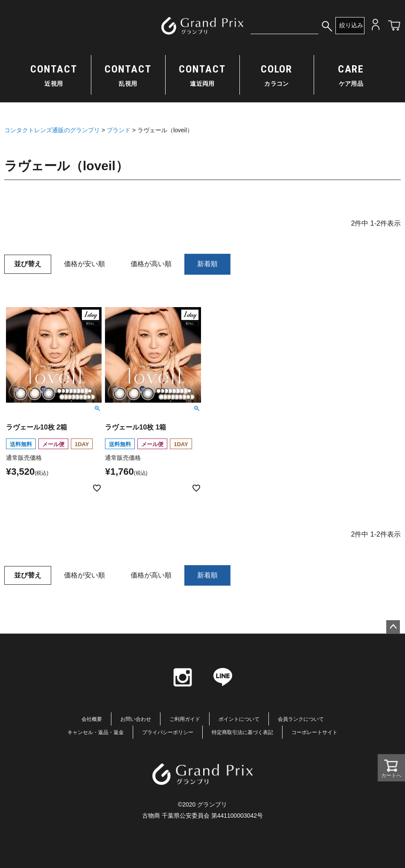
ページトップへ (393, 627)
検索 (327, 26)
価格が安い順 (84, 264)
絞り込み (351, 25)
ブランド (119, 130)
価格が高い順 (151, 264)
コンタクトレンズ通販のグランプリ (52, 130)
